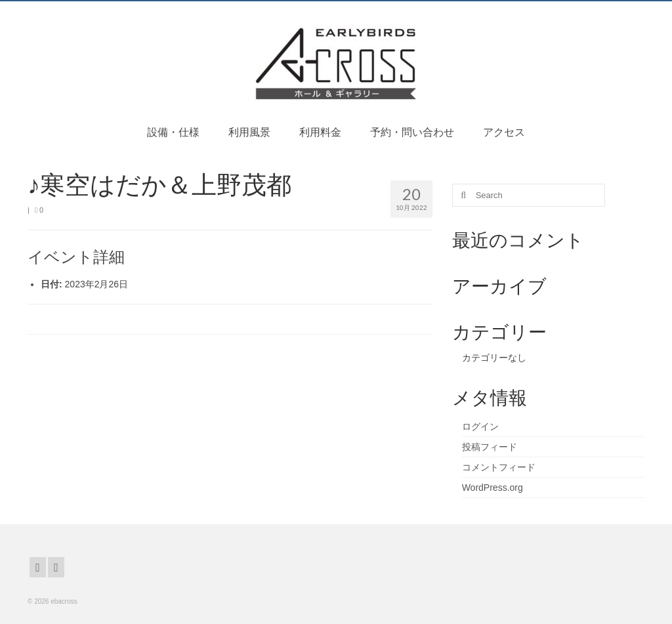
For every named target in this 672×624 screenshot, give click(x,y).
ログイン (480, 426)
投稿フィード (490, 447)
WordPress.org (493, 488)
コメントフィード (499, 467)
